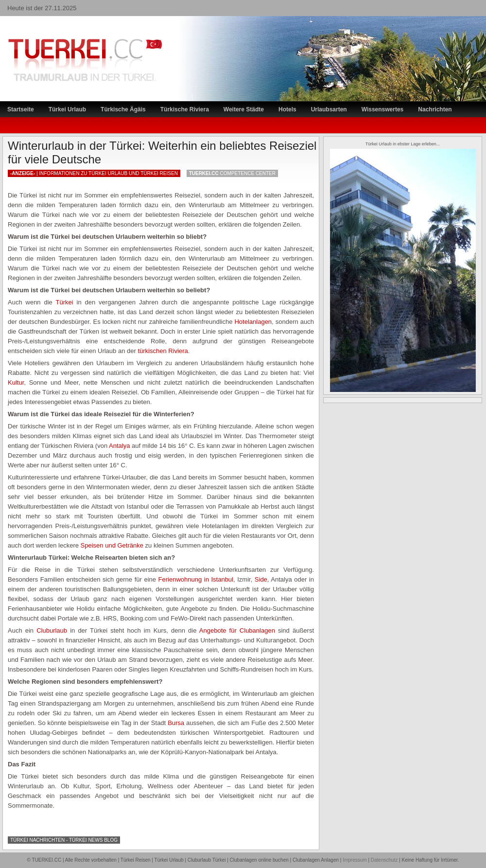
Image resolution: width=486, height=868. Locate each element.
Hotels (287, 109)
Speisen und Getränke (112, 545)
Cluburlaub (52, 630)
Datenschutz (384, 860)
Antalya (119, 446)
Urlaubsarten (329, 109)
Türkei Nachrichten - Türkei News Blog (64, 840)
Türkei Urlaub (67, 109)
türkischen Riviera (163, 351)
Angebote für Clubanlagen (237, 630)
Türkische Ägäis (123, 109)
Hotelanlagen (253, 322)
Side (261, 579)
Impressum (355, 860)
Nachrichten (435, 109)
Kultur (16, 382)
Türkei (65, 302)
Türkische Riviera (185, 109)
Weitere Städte (244, 109)
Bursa (176, 723)
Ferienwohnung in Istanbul (196, 579)
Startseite (21, 109)
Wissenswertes (383, 109)
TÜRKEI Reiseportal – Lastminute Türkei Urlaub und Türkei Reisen (75, 42)
